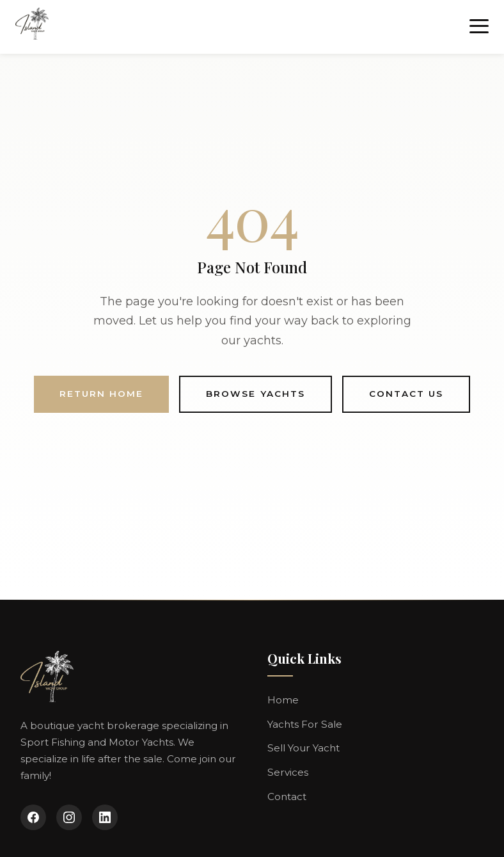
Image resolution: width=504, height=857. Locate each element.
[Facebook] (33, 817)
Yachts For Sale (305, 724)
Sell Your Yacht (303, 748)
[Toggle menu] (479, 27)
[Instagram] (69, 817)
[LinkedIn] (105, 817)
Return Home (101, 394)
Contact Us (406, 394)
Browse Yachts (256, 394)
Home (283, 700)
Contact (287, 797)
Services (288, 772)
